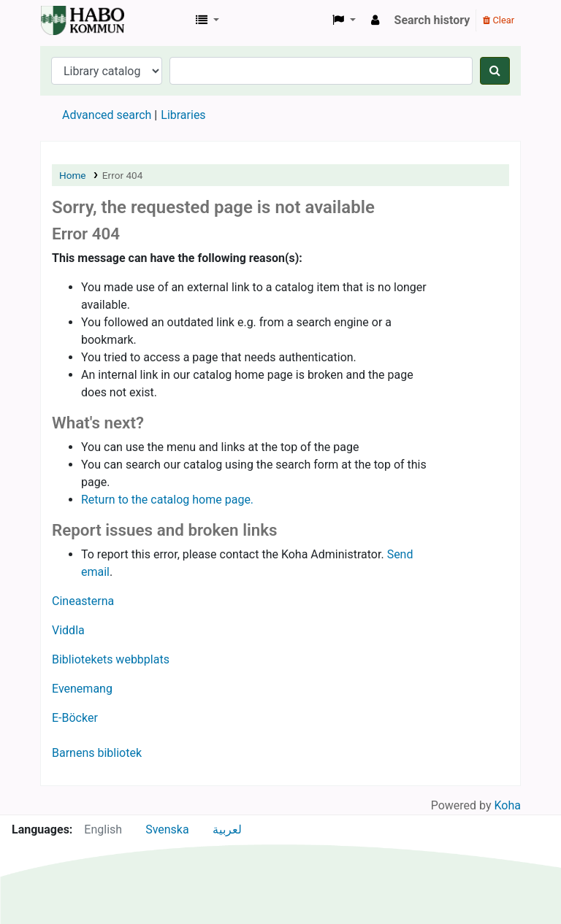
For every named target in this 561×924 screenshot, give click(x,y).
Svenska (167, 829)
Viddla (68, 630)
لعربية (227, 829)
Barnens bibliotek (97, 753)
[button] (207, 20)
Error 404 (122, 175)
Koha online (77, 20)
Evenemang (82, 689)
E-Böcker (75, 718)
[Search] (495, 71)
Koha (508, 805)
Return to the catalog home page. (167, 500)
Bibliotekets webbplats (111, 659)
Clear (499, 20)
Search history (432, 20)
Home (73, 175)
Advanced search (107, 115)
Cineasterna (83, 601)
